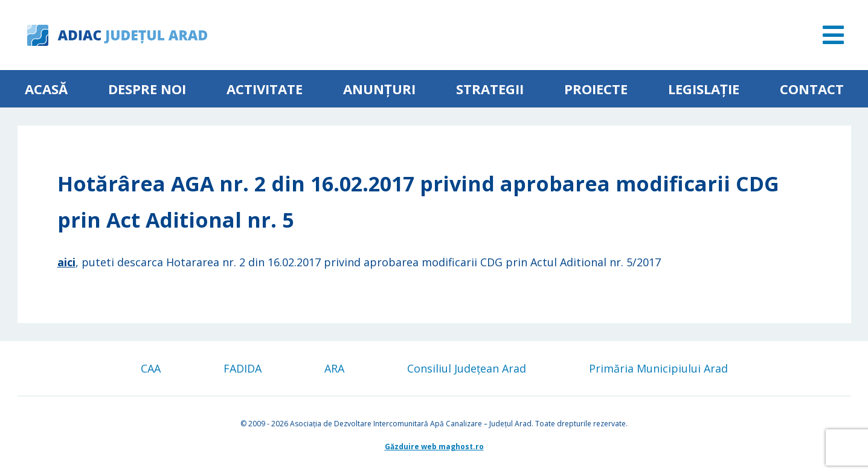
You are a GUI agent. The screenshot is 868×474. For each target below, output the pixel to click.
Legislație (704, 89)
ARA (334, 368)
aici (66, 262)
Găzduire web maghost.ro (434, 447)
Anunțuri (379, 89)
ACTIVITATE (265, 89)
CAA (151, 368)
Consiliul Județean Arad (467, 368)
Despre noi (147, 89)
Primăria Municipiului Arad (658, 368)
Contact (812, 89)
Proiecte (596, 89)
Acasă (46, 89)
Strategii (490, 89)
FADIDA (243, 368)
